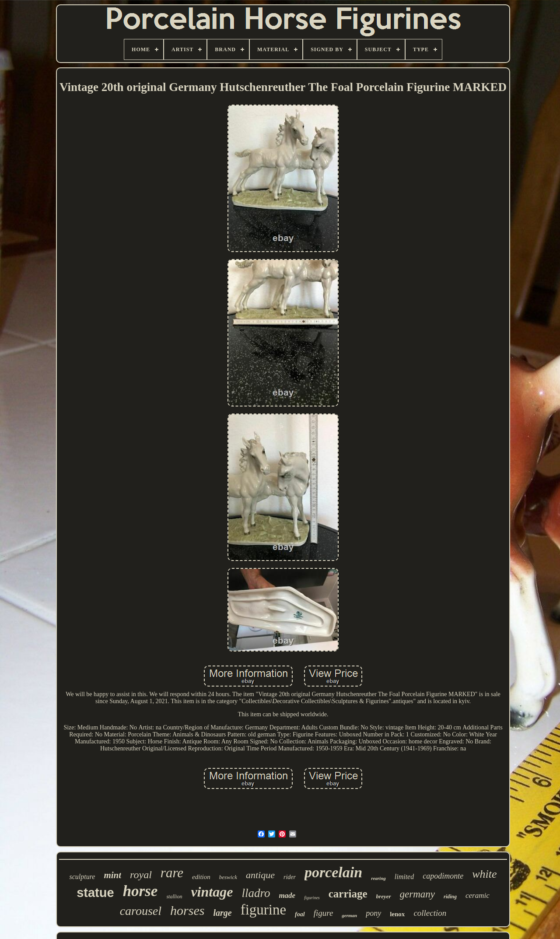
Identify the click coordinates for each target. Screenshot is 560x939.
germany (417, 894)
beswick (228, 877)
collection (430, 913)
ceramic (478, 895)
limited (404, 877)
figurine (263, 910)
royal (141, 875)
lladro (256, 893)
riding (450, 897)
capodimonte (443, 876)
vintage (212, 892)
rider (290, 877)
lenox (397, 914)
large (222, 913)
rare (172, 873)
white (484, 874)
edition (201, 877)
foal (300, 914)
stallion (174, 897)
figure (324, 913)
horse (140, 891)
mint (112, 875)
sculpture (82, 877)
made (287, 895)
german (349, 915)
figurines (312, 898)
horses (187, 910)
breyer (384, 896)
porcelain (333, 872)
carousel (141, 911)
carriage (348, 894)
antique (260, 875)
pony (373, 913)
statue (95, 893)
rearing (378, 878)
